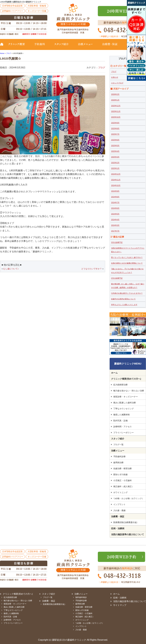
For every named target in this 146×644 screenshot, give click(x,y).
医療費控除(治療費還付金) (125, 522)
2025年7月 (115, 134)
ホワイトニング (120, 492)
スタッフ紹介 (61, 46)
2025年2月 (115, 163)
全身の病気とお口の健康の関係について (127, 263)
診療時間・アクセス (122, 427)
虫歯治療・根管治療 (122, 468)
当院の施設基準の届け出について (128, 534)
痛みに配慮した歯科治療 (125, 403)
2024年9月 (115, 191)
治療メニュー (85, 46)
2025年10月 (116, 117)
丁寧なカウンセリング (124, 409)
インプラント (119, 504)
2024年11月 (116, 180)
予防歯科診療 (119, 456)
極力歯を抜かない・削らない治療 (129, 391)
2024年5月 (115, 214)
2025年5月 (115, 146)
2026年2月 (115, 94)
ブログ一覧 (118, 445)
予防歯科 (40, 46)
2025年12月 (116, 106)
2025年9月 (115, 123)
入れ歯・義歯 (119, 510)
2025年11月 (116, 111)
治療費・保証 (110, 46)
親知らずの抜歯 (120, 474)
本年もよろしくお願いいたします (124, 305)
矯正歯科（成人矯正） (124, 486)
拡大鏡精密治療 (120, 385)
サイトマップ (120, 605)
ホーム (114, 373)
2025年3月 (115, 157)
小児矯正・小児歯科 (122, 480)
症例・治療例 (118, 528)
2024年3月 (115, 225)
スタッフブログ (117, 83)
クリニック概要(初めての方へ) (18, 46)
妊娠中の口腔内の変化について (123, 299)
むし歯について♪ (11, 269)
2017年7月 (115, 231)
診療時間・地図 (134, 46)
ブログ (102, 68)
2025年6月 (115, 140)
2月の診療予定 (117, 278)
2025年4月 (115, 151)
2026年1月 (115, 100)
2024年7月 (115, 203)
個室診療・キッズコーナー (126, 397)
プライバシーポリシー (124, 433)
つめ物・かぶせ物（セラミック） (129, 498)
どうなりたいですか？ (92, 269)
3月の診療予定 (117, 242)
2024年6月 (115, 208)
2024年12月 (116, 174)
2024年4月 (115, 220)
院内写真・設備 (120, 421)
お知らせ (115, 77)
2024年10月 (116, 185)
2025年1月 (115, 168)
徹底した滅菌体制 (121, 415)
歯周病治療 (118, 462)
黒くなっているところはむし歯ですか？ (127, 257)
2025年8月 (115, 129)
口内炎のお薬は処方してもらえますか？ (127, 293)
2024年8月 (115, 197)
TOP (3, 46)
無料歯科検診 (81, 597)
